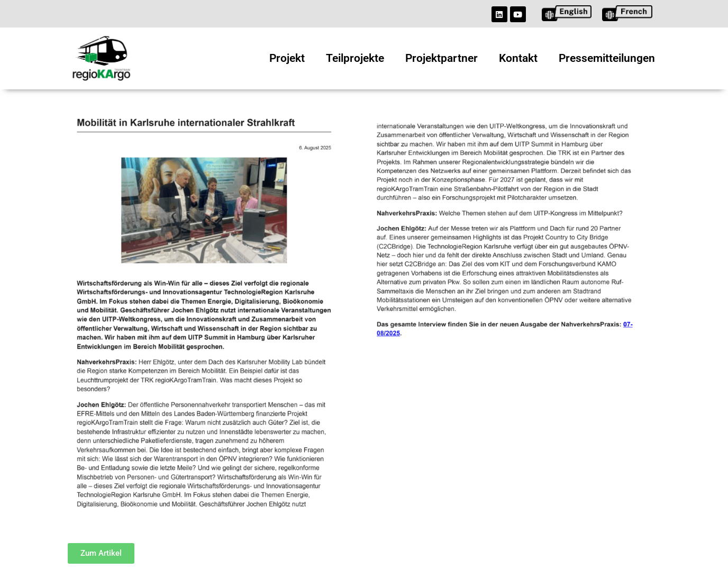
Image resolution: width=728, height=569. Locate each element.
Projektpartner (442, 58)
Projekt (287, 58)
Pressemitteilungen (607, 58)
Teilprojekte (355, 58)
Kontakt (518, 58)
